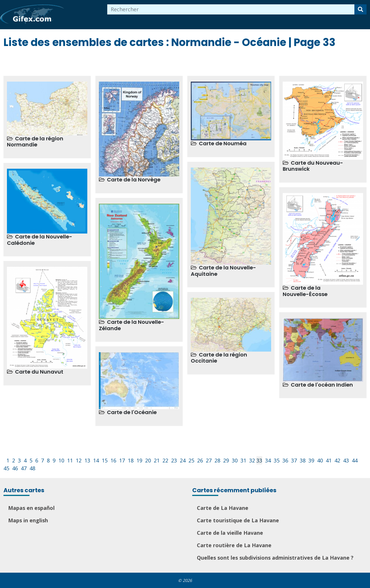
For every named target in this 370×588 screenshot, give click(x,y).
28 (217, 460)
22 (165, 460)
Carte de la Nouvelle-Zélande (132, 325)
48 (32, 468)
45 (6, 468)
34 (268, 460)
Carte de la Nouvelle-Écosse (305, 291)
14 (96, 460)
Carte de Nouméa (223, 143)
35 (277, 460)
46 (15, 468)
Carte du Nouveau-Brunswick (313, 166)
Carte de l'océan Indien (322, 385)
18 (131, 460)
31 (243, 460)
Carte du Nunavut (39, 372)
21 (157, 460)
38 (303, 460)
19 (139, 460)
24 (183, 460)
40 (320, 460)
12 (79, 460)
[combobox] (231, 9)
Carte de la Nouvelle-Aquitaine (223, 271)
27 (209, 460)
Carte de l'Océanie (132, 412)
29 (226, 460)
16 (113, 460)
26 (200, 460)
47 (24, 468)
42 (337, 460)
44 (355, 460)
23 (174, 460)
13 (87, 460)
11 (70, 460)
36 (285, 460)
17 (122, 460)
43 (346, 460)
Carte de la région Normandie (35, 142)
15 (105, 460)
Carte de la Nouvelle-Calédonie (40, 240)
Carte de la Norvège (134, 180)
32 (252, 460)
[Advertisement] (109, 61)
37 (294, 460)
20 (148, 460)
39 (311, 460)
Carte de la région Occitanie (219, 358)
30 (235, 460)
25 (191, 460)
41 (329, 460)
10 (61, 460)
